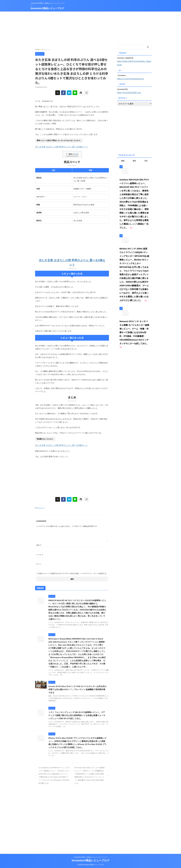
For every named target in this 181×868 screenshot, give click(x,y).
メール (40, 552)
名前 (39, 543)
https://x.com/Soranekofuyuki (128, 74)
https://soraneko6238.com (127, 87)
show (75, 153)
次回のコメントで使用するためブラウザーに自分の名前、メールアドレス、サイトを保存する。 (73, 571)
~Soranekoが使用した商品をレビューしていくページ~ (90, 857)
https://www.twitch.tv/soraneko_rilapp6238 (133, 61)
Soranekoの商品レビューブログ (47, 8)
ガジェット (41, 506)
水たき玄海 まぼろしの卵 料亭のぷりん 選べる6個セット (57, 147)
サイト (39, 562)
